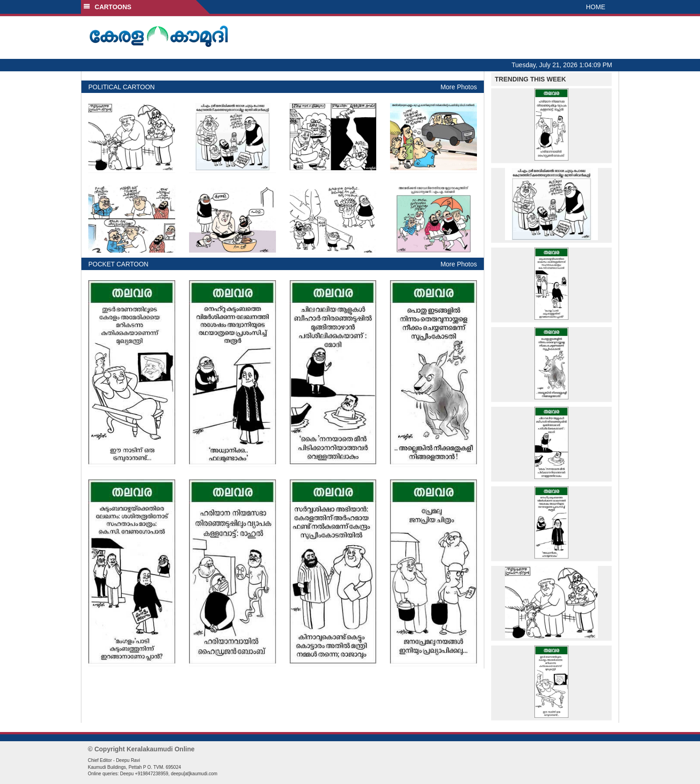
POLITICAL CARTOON (121, 87)
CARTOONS (107, 7)
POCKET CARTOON (118, 264)
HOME (596, 7)
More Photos (459, 87)
